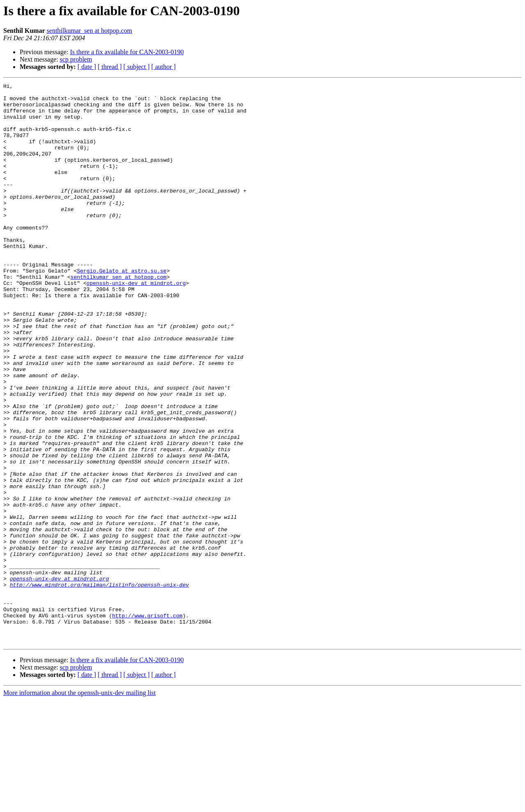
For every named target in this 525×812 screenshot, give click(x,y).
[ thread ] (110, 67)
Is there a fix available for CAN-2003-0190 (127, 52)
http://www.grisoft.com (147, 723)
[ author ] (164, 67)
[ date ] (87, 67)
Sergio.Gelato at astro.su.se (121, 309)
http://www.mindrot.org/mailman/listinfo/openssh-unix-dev (99, 686)
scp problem (76, 59)
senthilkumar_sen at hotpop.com (89, 31)
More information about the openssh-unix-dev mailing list (80, 805)
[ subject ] (137, 67)
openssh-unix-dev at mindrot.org (136, 323)
